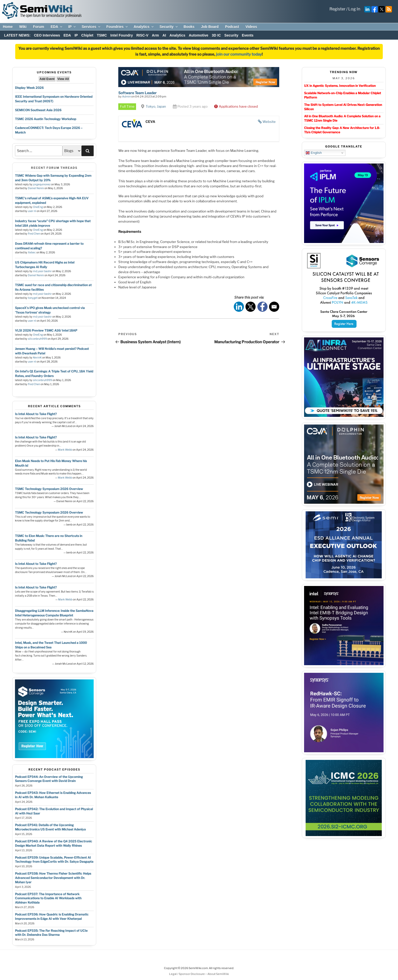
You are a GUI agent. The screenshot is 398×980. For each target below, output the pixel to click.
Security (169, 27)
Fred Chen (34, 234)
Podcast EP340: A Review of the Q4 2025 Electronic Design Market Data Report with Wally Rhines (54, 843)
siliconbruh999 (37, 339)
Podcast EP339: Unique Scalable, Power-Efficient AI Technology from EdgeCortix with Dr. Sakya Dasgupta (54, 860)
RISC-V (142, 35)
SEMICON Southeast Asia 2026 (38, 110)
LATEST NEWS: (17, 35)
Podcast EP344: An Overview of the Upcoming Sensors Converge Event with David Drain (49, 779)
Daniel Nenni (36, 188)
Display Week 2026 (29, 88)
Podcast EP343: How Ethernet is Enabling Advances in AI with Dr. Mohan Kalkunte (53, 795)
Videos (251, 27)
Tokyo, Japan (156, 106)
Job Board (210, 27)
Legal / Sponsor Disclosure (187, 974)
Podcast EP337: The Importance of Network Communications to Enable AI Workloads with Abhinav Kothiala (48, 898)
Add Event (47, 79)
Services (92, 27)
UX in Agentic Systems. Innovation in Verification (340, 86)
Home (8, 27)
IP (72, 27)
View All (63, 79)
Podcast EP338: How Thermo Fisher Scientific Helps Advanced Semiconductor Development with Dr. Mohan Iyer (53, 878)
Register (337, 9)
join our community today (239, 54)
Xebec (32, 252)
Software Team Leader (137, 93)
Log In (354, 9)
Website (269, 122)
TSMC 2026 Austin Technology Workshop (46, 119)
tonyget (33, 298)
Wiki (23, 27)
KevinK (37, 358)
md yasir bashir (42, 271)
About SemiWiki (218, 974)
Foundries (117, 27)
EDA (57, 27)
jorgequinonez (42, 184)
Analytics (144, 27)
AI (164, 35)
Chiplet (87, 35)
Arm (155, 35)
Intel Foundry (122, 35)
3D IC (216, 35)
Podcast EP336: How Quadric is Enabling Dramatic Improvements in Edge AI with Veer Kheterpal (52, 917)
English (314, 153)
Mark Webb (65, 450)
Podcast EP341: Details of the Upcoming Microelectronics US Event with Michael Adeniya (50, 827)
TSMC (102, 35)
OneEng (38, 207)
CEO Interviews (47, 35)
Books (189, 27)
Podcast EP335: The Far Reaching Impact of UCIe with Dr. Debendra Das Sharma (51, 933)
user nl (32, 211)
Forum (39, 27)
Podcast (232, 27)
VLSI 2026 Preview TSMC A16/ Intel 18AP (46, 330)
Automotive (199, 35)
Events (248, 35)
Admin (126, 96)
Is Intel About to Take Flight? (36, 414)
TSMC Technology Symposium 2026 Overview (49, 489)
